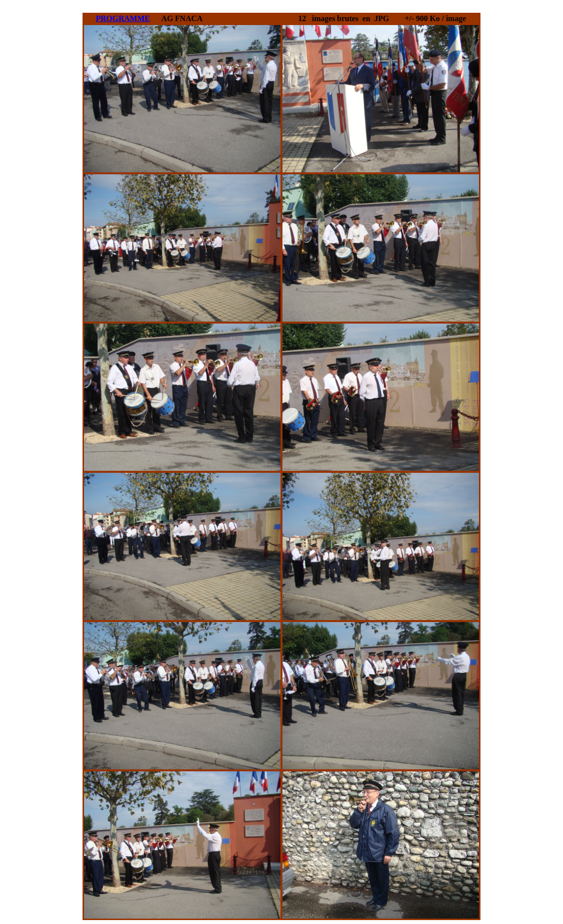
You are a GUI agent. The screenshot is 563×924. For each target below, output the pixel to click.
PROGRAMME (123, 18)
